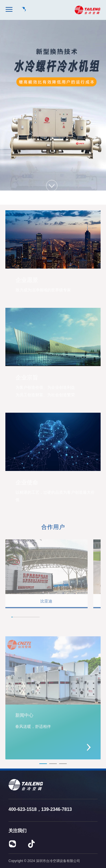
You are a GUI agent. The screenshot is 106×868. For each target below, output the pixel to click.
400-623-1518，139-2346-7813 (40, 809)
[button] (86, 618)
